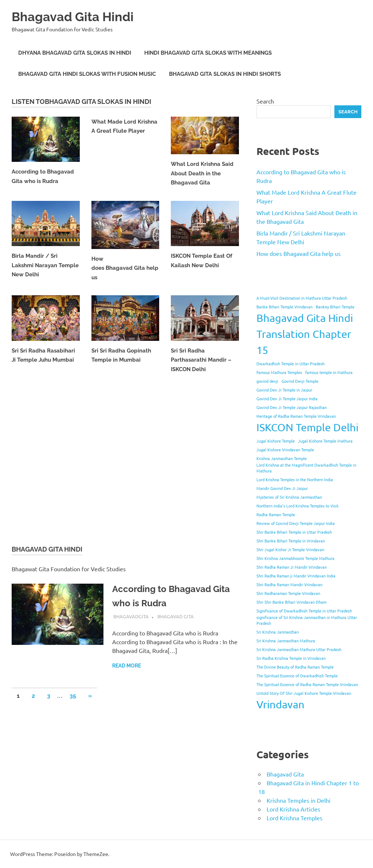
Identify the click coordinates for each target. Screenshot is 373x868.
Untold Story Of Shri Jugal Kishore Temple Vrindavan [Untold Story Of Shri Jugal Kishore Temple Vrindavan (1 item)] (304, 693)
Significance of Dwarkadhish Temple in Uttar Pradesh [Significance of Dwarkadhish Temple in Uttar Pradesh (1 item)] (304, 611)
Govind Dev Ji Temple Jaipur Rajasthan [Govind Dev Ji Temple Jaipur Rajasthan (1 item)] (292, 407)
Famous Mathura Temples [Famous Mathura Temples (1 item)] (279, 372)
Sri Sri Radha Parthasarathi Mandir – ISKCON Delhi (201, 360)
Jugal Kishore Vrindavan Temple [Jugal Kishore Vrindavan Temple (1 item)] (285, 449)
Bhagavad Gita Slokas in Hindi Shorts (225, 74)
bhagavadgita (131, 616)
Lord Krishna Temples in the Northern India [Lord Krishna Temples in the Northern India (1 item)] (295, 479)
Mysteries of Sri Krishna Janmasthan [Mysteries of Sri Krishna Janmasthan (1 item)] (289, 497)
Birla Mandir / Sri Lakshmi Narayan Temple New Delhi (45, 265)
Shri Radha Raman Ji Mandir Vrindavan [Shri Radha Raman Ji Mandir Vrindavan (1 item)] (292, 567)
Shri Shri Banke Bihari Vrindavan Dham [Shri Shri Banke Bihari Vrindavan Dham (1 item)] (291, 602)
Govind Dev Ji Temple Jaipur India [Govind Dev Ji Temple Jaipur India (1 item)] (287, 398)
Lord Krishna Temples (295, 818)
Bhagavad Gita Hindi (79, 16)
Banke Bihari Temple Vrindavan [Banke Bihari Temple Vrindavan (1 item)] (284, 307)
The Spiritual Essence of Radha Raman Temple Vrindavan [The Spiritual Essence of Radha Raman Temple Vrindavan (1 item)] (307, 684)
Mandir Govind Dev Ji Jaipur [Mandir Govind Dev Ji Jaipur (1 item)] (282, 488)
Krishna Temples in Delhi (299, 800)
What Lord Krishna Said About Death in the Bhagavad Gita (202, 173)
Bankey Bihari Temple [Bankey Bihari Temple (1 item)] (335, 307)
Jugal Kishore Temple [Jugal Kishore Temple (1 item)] (276, 441)
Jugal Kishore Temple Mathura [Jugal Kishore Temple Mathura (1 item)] (325, 441)
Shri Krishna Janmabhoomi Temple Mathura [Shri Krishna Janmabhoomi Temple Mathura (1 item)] (295, 558)
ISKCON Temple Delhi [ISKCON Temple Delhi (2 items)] (307, 427)
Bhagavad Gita (176, 616)
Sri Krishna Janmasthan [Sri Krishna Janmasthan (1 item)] (278, 632)
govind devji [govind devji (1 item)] (267, 381)
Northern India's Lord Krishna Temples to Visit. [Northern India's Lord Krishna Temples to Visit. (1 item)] (298, 506)
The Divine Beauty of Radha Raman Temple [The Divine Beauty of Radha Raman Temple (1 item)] (295, 667)
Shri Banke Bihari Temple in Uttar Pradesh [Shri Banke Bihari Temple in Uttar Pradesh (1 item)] (294, 532)
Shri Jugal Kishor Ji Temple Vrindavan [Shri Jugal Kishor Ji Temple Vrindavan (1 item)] (290, 549)
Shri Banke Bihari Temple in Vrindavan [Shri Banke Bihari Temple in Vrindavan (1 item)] (291, 541)
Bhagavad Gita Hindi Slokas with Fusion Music (87, 74)
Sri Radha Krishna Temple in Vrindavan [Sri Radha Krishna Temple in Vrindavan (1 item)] (291, 658)
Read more (127, 666)
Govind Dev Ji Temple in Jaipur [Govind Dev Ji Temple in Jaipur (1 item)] (284, 390)
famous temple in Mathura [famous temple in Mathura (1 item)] (329, 372)
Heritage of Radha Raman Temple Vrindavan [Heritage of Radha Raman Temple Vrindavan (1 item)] (296, 416)
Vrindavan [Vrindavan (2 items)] (280, 704)
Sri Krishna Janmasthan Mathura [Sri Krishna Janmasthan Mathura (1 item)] (286, 641)
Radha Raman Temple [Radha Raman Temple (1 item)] (276, 514)
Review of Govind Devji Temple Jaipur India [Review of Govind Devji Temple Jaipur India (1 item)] (296, 523)
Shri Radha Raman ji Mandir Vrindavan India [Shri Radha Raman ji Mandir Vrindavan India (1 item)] (296, 576)
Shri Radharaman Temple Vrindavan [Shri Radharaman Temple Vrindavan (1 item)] (288, 593)
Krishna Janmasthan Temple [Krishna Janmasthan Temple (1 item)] (282, 458)
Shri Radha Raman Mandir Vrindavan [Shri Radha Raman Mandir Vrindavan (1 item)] (289, 584)
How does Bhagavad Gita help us (125, 268)
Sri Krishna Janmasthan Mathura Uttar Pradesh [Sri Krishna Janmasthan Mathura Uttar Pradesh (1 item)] (299, 649)
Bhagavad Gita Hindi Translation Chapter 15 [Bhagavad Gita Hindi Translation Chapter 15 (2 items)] (305, 334)
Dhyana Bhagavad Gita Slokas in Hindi (75, 53)
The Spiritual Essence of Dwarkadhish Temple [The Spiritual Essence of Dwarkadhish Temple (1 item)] (297, 676)
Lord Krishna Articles (293, 809)
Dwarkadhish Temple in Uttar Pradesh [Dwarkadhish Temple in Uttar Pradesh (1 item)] (290, 363)
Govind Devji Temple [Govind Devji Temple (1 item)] (300, 381)
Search (265, 101)
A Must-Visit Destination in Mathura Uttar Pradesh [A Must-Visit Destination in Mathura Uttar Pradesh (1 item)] (302, 298)
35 (73, 696)
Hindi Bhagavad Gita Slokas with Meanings (208, 53)
